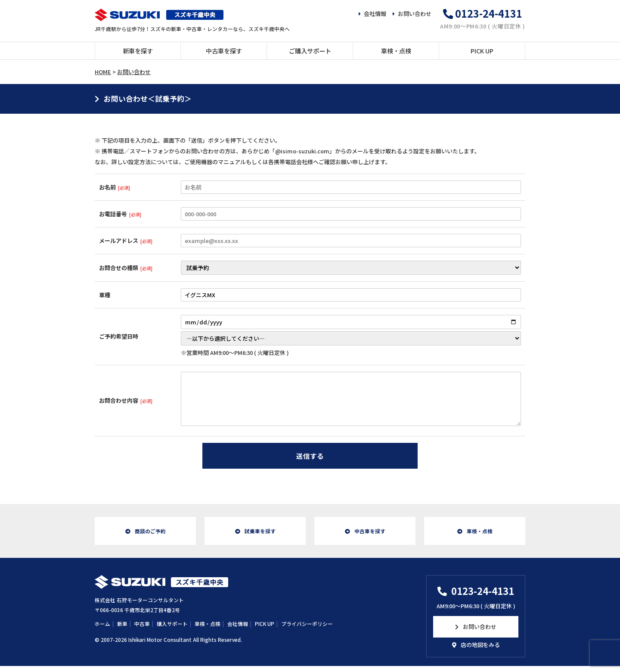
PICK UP (482, 51)
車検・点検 (396, 51)
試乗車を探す (260, 534)
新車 (122, 630)
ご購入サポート (310, 51)
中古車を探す (224, 51)
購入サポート (172, 630)
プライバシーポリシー (307, 630)
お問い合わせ (415, 14)
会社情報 (375, 14)
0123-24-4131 (489, 13)
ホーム (102, 630)
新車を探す (138, 51)
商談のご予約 (150, 534)
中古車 (142, 630)
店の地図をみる (480, 651)
